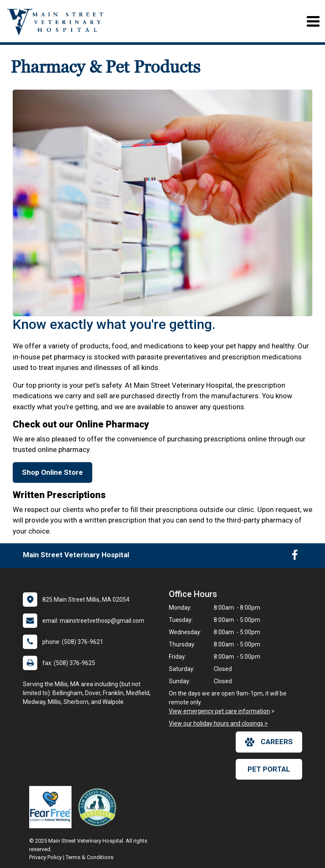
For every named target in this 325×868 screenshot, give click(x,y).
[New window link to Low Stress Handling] (99, 807)
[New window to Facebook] (295, 557)
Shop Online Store (52, 472)
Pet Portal (269, 769)
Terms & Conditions (90, 857)
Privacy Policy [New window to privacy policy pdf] (45, 857)
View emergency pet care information (219, 711)
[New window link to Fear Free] (52, 807)
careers (269, 742)
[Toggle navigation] (313, 21)
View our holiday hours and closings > (218, 723)
